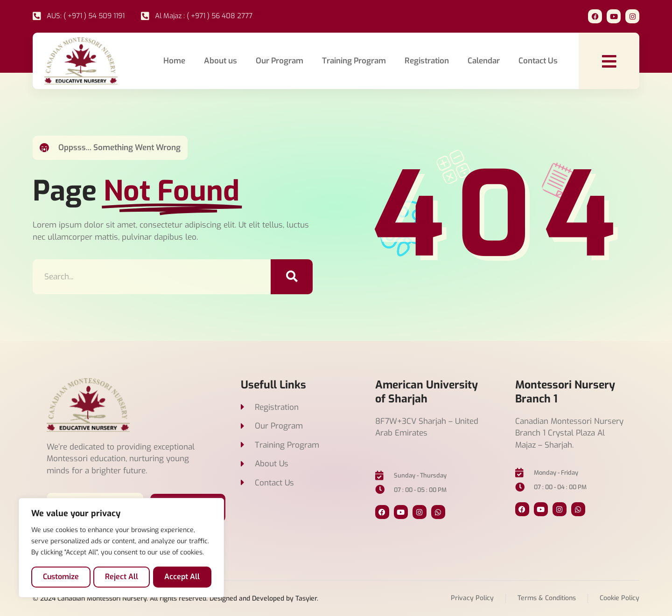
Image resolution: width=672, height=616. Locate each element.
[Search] (292, 277)
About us (220, 61)
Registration (427, 61)
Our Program (280, 61)
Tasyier (306, 599)
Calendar (484, 61)
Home (174, 61)
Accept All (182, 577)
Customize (60, 577)
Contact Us (538, 61)
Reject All (122, 577)
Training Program (354, 61)
